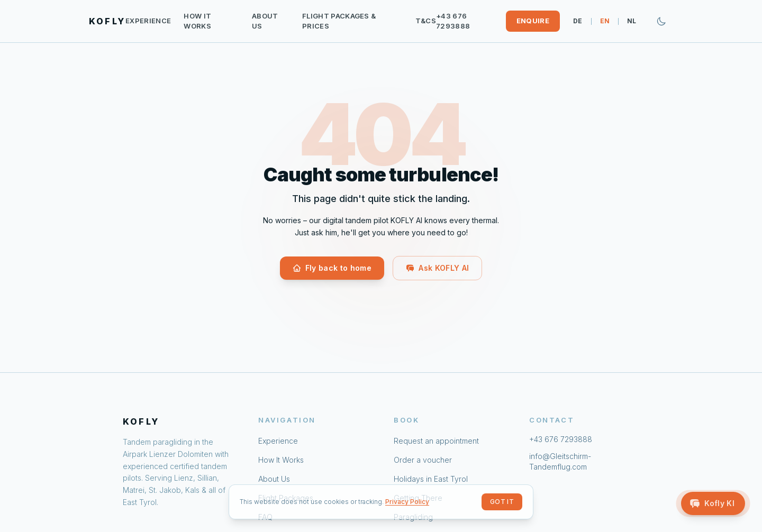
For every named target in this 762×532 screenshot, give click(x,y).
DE (578, 21)
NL (632, 21)
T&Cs (426, 21)
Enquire (533, 21)
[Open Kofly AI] (713, 503)
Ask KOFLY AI (437, 268)
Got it (502, 502)
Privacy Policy (407, 502)
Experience (148, 21)
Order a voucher (423, 460)
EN (605, 21)
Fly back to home (332, 268)
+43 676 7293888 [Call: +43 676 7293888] (453, 21)
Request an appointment (436, 441)
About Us (265, 21)
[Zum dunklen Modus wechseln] (661, 21)
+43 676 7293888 (561, 439)
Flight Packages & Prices (339, 21)
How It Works (197, 21)
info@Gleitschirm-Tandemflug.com (560, 461)
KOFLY (107, 21)
